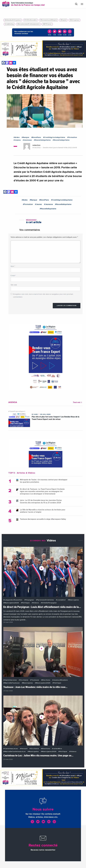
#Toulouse (35, 680)
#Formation (72, 137)
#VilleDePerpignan (49, 603)
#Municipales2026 (11, 603)
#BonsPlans (36, 137)
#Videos (35, 603)
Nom (13, 266)
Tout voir (78, 402)
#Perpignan (29, 600)
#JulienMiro (57, 749)
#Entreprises (74, 20)
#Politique (25, 603)
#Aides (17, 137)
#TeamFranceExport (17, 411)
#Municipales (73, 600)
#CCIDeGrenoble (31, 20)
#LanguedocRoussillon (13, 600)
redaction (36, 145)
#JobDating (9, 24)
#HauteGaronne (10, 680)
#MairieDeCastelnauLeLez (14, 752)
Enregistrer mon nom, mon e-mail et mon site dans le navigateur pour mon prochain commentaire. (43, 296)
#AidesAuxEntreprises (13, 20)
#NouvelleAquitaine (42, 140)
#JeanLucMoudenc (60, 680)
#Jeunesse (27, 140)
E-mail (13, 276)
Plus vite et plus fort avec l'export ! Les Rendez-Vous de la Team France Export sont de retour (55, 418)
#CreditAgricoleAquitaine (54, 137)
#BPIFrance (47, 24)
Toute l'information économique (28, 4)
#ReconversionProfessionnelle (28, 24)
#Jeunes (17, 140)
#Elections (46, 680)
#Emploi (63, 20)
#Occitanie (23, 680)
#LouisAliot (61, 600)
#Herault (24, 749)
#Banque (25, 137)
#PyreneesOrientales (45, 600)
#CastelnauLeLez (11, 749)
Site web (14, 285)
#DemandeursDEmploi (49, 20)
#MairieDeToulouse (12, 683)
